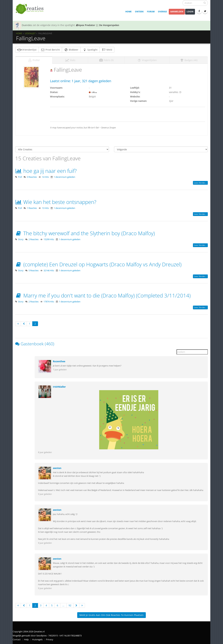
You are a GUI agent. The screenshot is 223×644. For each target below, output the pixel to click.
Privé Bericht (50, 50)
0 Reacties (32, 177)
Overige (162, 12)
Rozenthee (59, 361)
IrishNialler (59, 387)
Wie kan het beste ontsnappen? (56, 202)
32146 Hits (49, 271)
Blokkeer (71, 50)
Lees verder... (200, 183)
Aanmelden (177, 12)
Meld (107, 50)
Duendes (27, 25)
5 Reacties (34, 271)
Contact (17, 640)
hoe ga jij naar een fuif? (46, 171)
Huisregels (37, 640)
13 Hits (45, 208)
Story (21, 239)
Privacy (50, 640)
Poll (20, 177)
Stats (70, 60)
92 (70, 605)
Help (26, 640)
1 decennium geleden (64, 177)
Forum (151, 12)
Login (190, 12)
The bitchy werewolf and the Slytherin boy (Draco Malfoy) (85, 233)
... (63, 605)
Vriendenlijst (27, 50)
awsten (57, 468)
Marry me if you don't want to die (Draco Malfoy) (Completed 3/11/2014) (103, 295)
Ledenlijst (30, 33)
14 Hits (45, 177)
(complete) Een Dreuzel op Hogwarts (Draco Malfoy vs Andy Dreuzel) (98, 264)
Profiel (34, 60)
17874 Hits (49, 302)
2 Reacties (34, 239)
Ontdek (139, 12)
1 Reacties (32, 208)
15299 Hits (49, 239)
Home (128, 12)
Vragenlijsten (147, 60)
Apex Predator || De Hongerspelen (98, 25)
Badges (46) (189, 60)
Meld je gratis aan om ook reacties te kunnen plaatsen (111, 615)
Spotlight (90, 50)
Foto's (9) (106, 60)
